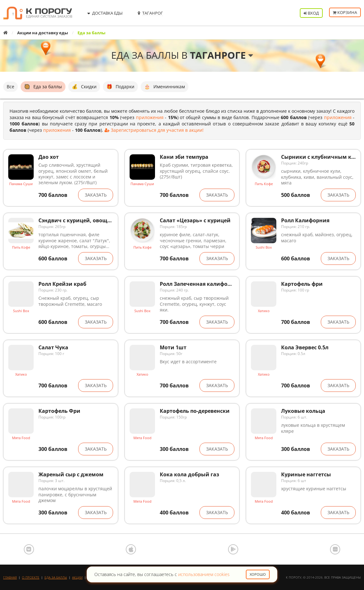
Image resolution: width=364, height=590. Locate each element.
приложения (150, 117)
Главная (10, 577)
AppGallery (335, 549)
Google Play (233, 549)
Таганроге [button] (221, 55)
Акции (77, 577)
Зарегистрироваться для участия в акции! (154, 130)
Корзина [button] (345, 13)
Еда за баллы (56, 577)
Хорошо (258, 574)
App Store (131, 549)
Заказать (96, 195)
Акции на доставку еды (43, 33)
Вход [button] (311, 13)
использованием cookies (204, 574)
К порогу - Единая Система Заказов (38, 13)
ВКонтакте (29, 549)
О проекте (31, 577)
